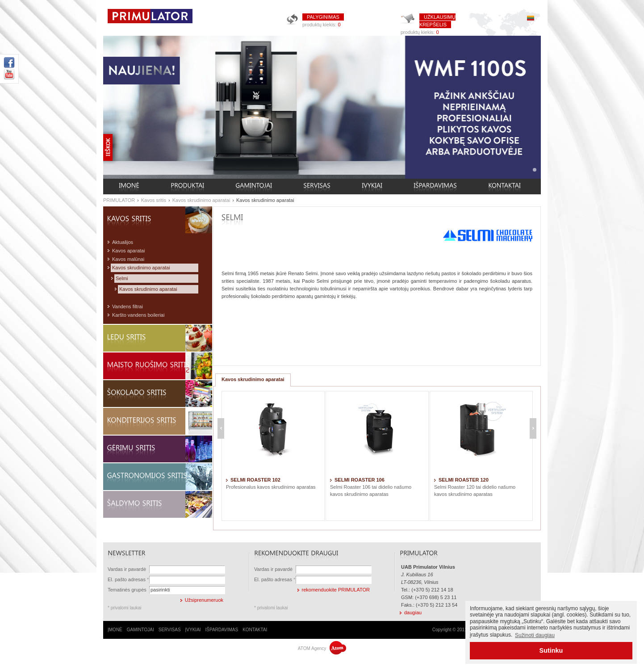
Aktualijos (123, 242)
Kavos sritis (154, 200)
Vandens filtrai (128, 306)
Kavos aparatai (128, 251)
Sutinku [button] (551, 650)
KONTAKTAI (255, 630)
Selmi (122, 278)
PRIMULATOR (119, 200)
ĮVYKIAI (193, 630)
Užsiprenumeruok (204, 600)
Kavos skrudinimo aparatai (201, 200)
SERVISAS (170, 630)
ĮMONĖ (115, 630)
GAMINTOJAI (140, 630)
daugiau (413, 612)
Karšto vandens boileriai (138, 315)
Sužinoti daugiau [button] (535, 635)
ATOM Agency (322, 648)
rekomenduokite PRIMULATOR (336, 590)
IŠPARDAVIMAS (222, 630)
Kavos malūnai (128, 259)
